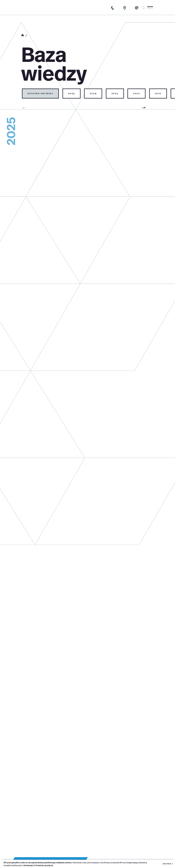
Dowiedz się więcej (44, 865)
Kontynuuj (28, 865)
